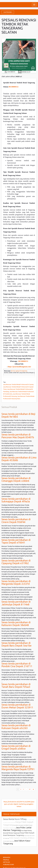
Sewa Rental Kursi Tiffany (15, 819)
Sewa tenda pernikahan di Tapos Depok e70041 (16, 541)
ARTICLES (6, 862)
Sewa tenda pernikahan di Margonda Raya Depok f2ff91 (18, 768)
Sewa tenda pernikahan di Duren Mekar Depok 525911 (17, 706)
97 (30, 789)
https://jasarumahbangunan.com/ (19, 367)
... (26, 789)
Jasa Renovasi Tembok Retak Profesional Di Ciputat (18, 384)
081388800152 (14, 87)
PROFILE (6, 860)
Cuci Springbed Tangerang (8, 841)
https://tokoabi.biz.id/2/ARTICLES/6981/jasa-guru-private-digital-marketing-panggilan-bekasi (19, 804)
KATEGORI (8, 12)
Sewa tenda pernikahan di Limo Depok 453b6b (19, 459)
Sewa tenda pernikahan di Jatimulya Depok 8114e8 (16, 603)
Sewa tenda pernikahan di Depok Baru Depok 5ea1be (17, 644)
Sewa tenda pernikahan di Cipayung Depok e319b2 (16, 562)
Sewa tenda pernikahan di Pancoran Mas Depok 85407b (18, 436)
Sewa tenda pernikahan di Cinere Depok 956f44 (16, 521)
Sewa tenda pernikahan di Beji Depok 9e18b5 (18, 415)
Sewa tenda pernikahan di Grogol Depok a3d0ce (16, 747)
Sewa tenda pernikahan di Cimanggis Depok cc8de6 (16, 480)
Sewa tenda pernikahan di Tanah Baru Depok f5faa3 (16, 686)
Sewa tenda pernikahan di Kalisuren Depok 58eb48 (16, 624)
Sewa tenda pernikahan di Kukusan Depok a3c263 (16, 727)
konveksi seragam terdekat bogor (23, 825)
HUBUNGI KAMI (8, 864)
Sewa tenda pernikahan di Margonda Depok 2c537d (16, 583)
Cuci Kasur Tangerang (9, 828)
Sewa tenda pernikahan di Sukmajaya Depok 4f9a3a (16, 500)
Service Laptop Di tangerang (19, 371)
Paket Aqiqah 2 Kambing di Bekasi (22, 838)
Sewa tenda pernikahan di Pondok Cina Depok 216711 (17, 665)
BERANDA (7, 857)
